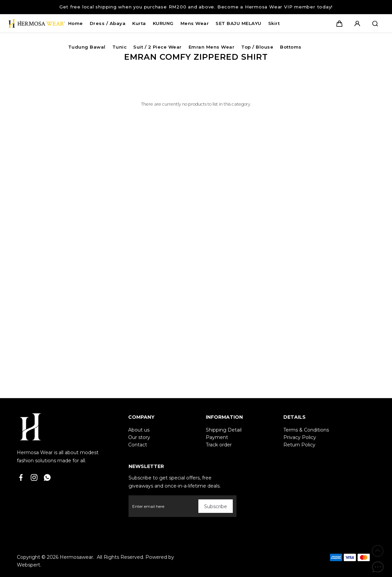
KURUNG (163, 23)
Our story (139, 437)
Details (295, 417)
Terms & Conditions (306, 430)
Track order (219, 445)
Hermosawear (76, 557)
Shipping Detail (224, 430)
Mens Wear (195, 23)
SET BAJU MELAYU (239, 23)
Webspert (29, 565)
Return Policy (299, 445)
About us (139, 430)
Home (76, 23)
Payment (217, 437)
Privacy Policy (300, 437)
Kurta (139, 23)
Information (224, 417)
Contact (138, 445)
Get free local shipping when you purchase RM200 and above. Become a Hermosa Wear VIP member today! (196, 7)
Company (141, 417)
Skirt (274, 23)
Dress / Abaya (108, 23)
